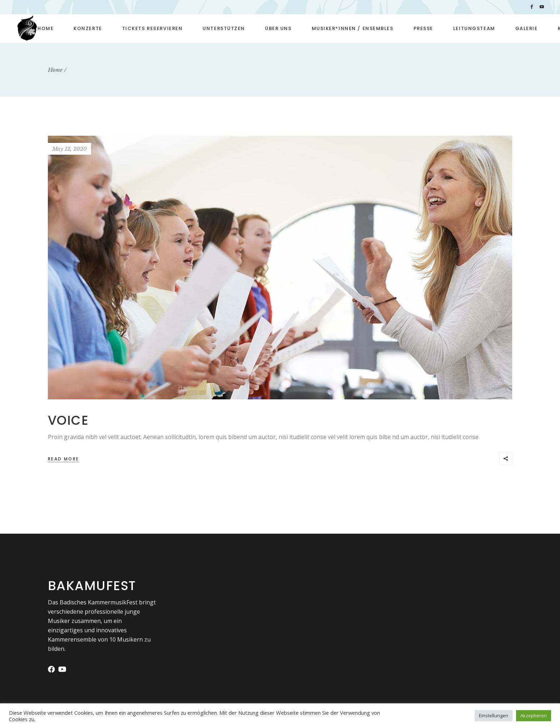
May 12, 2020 (69, 149)
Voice (68, 420)
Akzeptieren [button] (534, 715)
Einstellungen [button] (494, 715)
